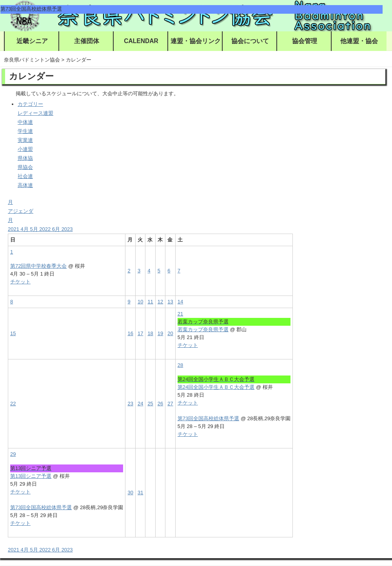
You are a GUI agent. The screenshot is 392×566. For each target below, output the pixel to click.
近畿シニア (32, 41)
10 (140, 302)
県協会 (25, 167)
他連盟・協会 (359, 41)
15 (13, 333)
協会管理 (305, 41)
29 (13, 454)
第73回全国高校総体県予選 (208, 418)
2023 (67, 229)
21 (180, 314)
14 (180, 302)
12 (160, 302)
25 (150, 404)
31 (140, 493)
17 (140, 333)
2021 (14, 229)
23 (130, 404)
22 (13, 404)
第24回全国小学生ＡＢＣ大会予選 (216, 387)
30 (130, 493)
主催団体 (87, 41)
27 (170, 404)
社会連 (25, 176)
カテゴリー (30, 104)
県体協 (25, 158)
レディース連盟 (35, 113)
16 (130, 333)
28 (180, 365)
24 (140, 404)
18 (150, 333)
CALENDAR (141, 41)
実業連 (25, 140)
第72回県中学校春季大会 (38, 266)
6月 (57, 229)
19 (160, 333)
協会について (250, 41)
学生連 (25, 131)
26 (160, 404)
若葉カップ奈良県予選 (203, 329)
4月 (25, 229)
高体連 (25, 185)
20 (170, 333)
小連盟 (25, 149)
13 (170, 302)
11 (150, 302)
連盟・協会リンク (196, 41)
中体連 (25, 122)
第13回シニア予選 (31, 476)
